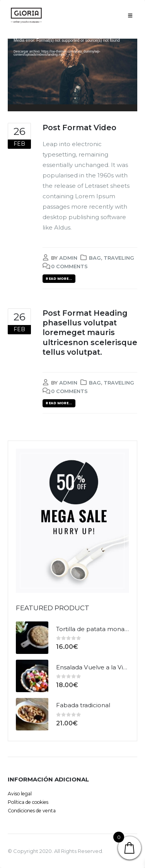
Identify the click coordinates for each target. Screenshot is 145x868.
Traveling (119, 258)
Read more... (59, 278)
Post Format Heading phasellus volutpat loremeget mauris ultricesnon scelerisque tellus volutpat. (90, 333)
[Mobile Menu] (130, 15)
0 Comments (69, 266)
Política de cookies (28, 802)
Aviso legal (20, 794)
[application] (72, 75)
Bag (95, 258)
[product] (32, 638)
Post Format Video (79, 128)
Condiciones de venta (32, 811)
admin (68, 258)
